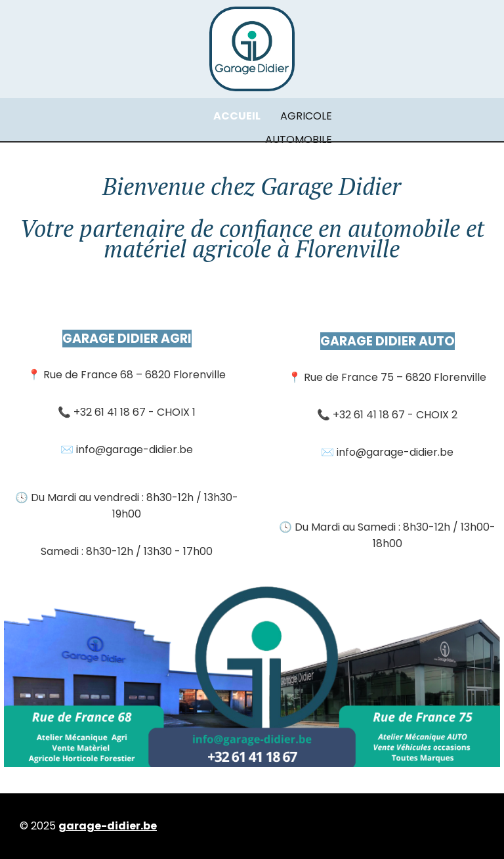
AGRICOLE (306, 116)
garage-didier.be (108, 826)
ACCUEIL (237, 116)
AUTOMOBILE (299, 140)
